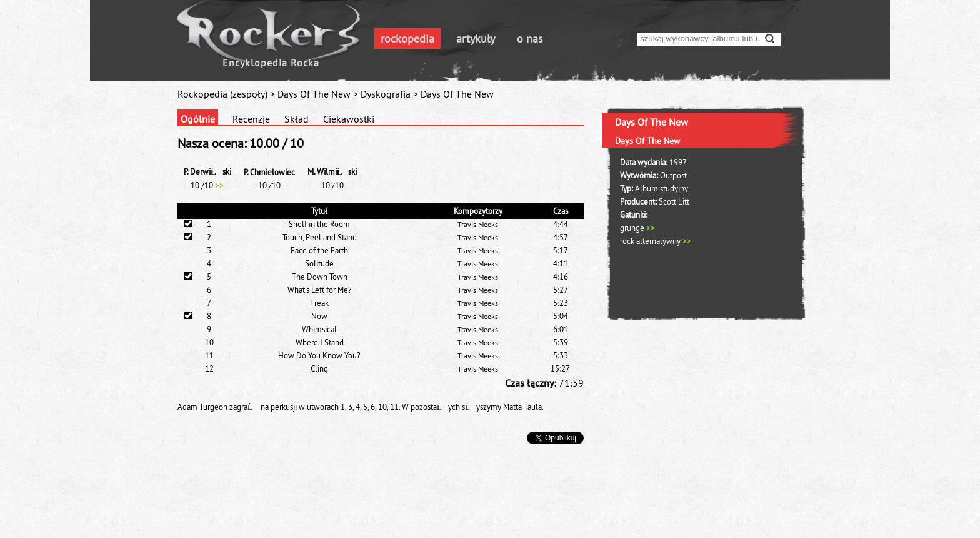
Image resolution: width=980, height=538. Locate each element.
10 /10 (207, 185)
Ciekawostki (349, 119)
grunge (637, 228)
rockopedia (407, 38)
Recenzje (251, 119)
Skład (297, 119)
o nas (530, 38)
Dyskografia (386, 94)
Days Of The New (314, 94)
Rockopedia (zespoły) (222, 94)
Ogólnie (198, 119)
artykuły (476, 38)
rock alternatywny (656, 241)
